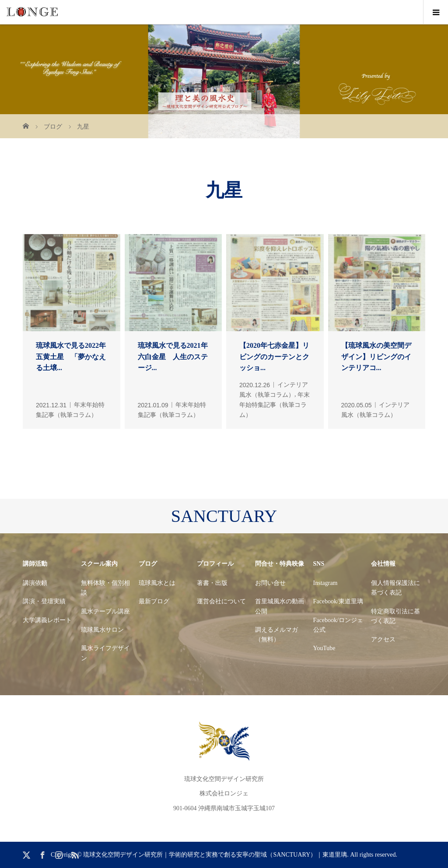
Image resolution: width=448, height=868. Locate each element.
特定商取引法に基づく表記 (395, 616)
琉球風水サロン (102, 630)
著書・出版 (212, 583)
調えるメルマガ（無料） (276, 635)
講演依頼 (35, 583)
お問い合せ (270, 583)
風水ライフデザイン (105, 653)
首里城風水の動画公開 (280, 606)
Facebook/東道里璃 (338, 601)
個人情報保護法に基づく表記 (395, 588)
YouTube (324, 648)
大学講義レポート (47, 620)
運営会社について (221, 601)
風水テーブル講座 (105, 611)
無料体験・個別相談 (105, 588)
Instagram (325, 583)
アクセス (383, 639)
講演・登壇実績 (44, 601)
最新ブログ (154, 601)
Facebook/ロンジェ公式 (338, 625)
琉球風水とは (157, 583)
